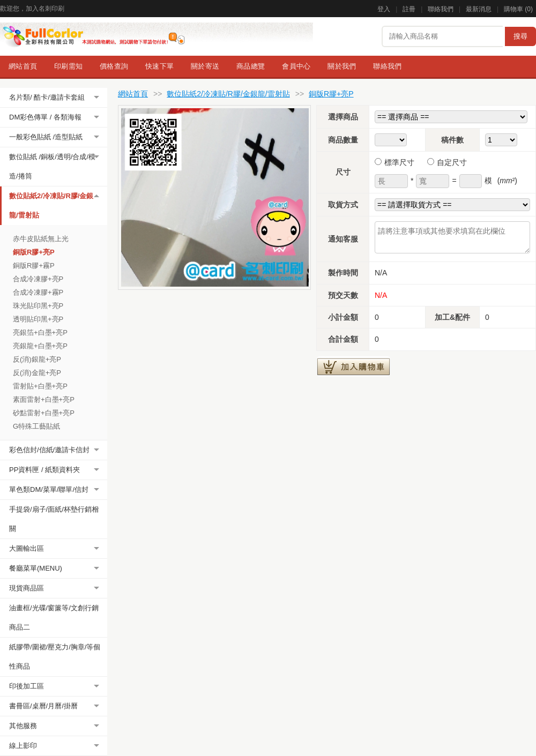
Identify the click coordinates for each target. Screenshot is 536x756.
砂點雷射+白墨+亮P (44, 413)
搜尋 (520, 36)
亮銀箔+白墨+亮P (40, 332)
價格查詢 (114, 66)
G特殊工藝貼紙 (36, 426)
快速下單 (159, 66)
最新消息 (479, 9)
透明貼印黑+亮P (38, 319)
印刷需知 (68, 66)
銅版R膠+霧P (34, 265)
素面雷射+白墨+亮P (44, 399)
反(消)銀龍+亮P (37, 359)
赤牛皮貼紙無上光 (41, 239)
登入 (384, 9)
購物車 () (518, 9)
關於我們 (342, 66)
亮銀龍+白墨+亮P (40, 346)
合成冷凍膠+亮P (38, 279)
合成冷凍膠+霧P (38, 292)
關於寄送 (205, 66)
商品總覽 (251, 66)
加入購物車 (353, 366)
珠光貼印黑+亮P (38, 306)
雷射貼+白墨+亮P (40, 386)
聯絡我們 (441, 9)
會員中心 (296, 66)
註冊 (409, 9)
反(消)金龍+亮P (37, 373)
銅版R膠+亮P (34, 252)
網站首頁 (23, 66)
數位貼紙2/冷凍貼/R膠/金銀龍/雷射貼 (228, 94)
